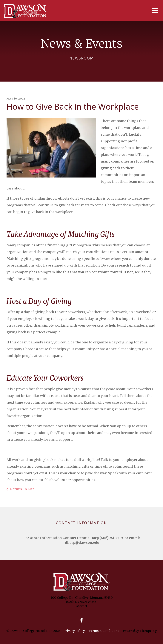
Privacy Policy (74, 631)
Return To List (22, 489)
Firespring (148, 631)
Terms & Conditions (104, 631)
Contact (81, 606)
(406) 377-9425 (76, 602)
